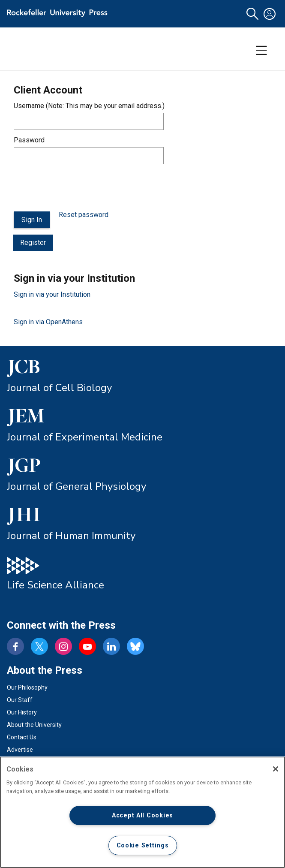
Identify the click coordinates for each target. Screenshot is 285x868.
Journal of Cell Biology (59, 388)
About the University (34, 725)
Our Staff (20, 700)
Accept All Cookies (142, 815)
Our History (22, 712)
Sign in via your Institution (52, 294)
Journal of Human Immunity (71, 536)
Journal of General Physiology (76, 486)
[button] (252, 14)
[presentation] (79, 188)
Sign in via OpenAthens (48, 322)
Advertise (20, 750)
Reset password (84, 215)
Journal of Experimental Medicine (85, 437)
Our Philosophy (27, 687)
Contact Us (22, 737)
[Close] (276, 769)
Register (33, 243)
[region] (142, 812)
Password (29, 140)
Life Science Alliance (55, 585)
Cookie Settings (143, 845)
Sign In (32, 220)
